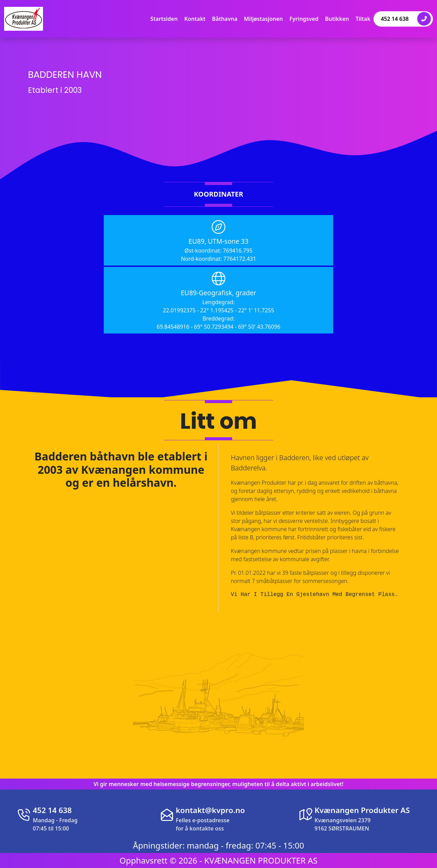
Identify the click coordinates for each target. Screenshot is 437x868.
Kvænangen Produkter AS (362, 810)
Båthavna (225, 19)
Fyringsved (304, 19)
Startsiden (164, 19)
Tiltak (363, 19)
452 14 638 (406, 19)
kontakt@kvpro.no (210, 810)
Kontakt (195, 19)
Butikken (337, 19)
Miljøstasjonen (264, 19)
